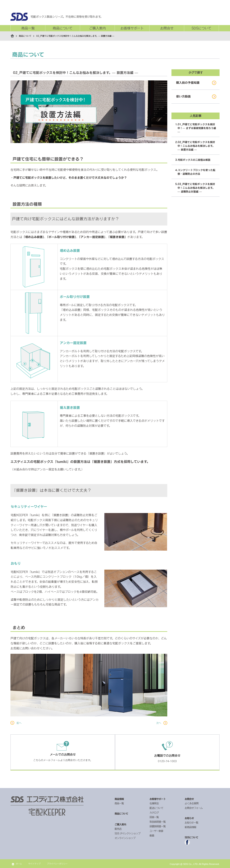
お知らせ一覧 (191, 822)
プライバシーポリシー (57, 864)
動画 (152, 835)
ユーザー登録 (156, 831)
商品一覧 (28, 28)
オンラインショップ (125, 838)
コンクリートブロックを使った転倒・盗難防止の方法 (196, 172)
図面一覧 (154, 817)
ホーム (19, 864)
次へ (159, 723)
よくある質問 (192, 803)
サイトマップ (34, 864)
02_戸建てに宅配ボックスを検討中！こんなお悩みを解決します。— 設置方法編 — (196, 146)
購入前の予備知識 (188, 83)
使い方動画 (183, 96)
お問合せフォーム (194, 808)
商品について (63, 28)
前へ (19, 723)
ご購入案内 (97, 28)
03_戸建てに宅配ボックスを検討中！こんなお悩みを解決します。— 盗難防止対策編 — (196, 188)
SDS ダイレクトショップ (127, 833)
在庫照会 (154, 803)
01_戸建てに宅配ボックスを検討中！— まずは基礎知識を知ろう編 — (197, 128)
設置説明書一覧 (158, 826)
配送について (156, 808)
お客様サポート (132, 28)
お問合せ (167, 28)
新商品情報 (190, 827)
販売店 (118, 829)
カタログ (154, 812)
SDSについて (201, 28)
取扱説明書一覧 (158, 822)
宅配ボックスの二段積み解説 (194, 160)
